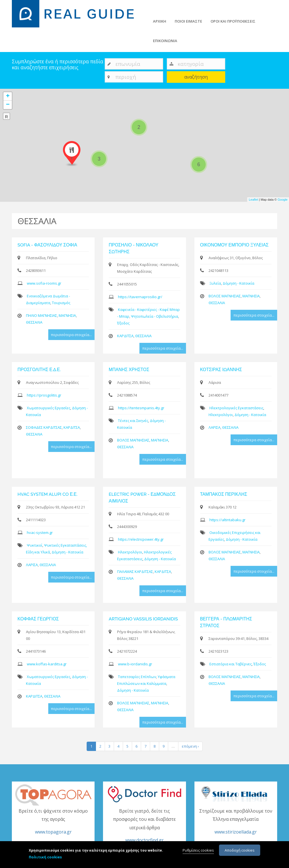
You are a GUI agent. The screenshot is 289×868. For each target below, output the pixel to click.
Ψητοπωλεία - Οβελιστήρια (155, 316)
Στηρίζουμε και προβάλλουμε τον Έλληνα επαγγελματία (236, 822)
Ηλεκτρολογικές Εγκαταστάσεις (236, 408)
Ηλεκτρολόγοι (221, 415)
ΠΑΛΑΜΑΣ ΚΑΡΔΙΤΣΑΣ (135, 572)
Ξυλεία (215, 283)
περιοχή (126, 77)
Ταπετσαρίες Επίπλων (137, 677)
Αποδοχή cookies (240, 850)
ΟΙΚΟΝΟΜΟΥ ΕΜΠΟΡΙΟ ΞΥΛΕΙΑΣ (234, 245)
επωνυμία (128, 64)
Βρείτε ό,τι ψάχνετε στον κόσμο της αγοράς (53, 822)
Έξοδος (123, 323)
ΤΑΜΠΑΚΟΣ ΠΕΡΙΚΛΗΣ (224, 494)
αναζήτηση (196, 77)
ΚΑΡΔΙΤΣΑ (125, 336)
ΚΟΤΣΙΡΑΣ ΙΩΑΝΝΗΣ (221, 370)
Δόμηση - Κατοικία (238, 283)
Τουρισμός (61, 303)
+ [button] (8, 96)
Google (283, 200)
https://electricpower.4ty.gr (141, 539)
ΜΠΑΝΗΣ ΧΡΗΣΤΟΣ (129, 370)
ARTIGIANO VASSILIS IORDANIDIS (143, 619)
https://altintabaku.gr (227, 520)
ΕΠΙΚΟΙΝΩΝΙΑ (165, 41)
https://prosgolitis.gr (44, 395)
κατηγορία (191, 64)
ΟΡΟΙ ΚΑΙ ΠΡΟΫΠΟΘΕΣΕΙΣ (233, 21)
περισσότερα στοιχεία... (71, 335)
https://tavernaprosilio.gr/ (140, 297)
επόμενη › (190, 746)
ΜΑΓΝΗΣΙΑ (67, 315)
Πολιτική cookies (45, 857)
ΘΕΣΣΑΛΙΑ (34, 322)
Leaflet (253, 200)
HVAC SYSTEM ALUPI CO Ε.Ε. (48, 494)
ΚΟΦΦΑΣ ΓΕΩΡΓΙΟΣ (38, 619)
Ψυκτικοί (35, 545)
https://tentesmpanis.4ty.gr (141, 408)
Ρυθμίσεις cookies (198, 850)
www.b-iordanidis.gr (135, 664)
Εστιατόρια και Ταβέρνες (231, 664)
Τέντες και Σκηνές (133, 421)
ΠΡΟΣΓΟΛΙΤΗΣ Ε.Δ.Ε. (39, 370)
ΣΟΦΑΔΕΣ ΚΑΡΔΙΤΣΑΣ (44, 427)
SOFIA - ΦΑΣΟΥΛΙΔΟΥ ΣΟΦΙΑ (47, 245)
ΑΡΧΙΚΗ (160, 21)
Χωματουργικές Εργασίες (49, 408)
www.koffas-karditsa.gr (47, 664)
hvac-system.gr (40, 533)
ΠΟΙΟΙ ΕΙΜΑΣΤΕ (188, 21)
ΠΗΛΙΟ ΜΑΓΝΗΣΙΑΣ (41, 315)
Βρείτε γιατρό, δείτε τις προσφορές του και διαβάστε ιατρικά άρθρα (144, 826)
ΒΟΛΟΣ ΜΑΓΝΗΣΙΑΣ (225, 296)
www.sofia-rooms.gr (44, 283)
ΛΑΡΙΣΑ (214, 427)
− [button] (8, 105)
